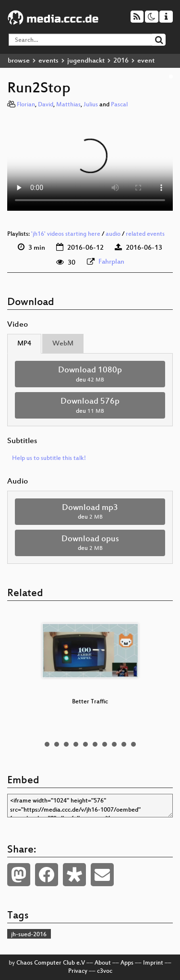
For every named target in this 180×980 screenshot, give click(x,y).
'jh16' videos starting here (66, 234)
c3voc (105, 971)
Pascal (119, 105)
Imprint (153, 963)
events (48, 61)
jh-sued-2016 (29, 935)
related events (145, 234)
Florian (26, 105)
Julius (91, 105)
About (103, 963)
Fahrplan (111, 262)
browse (19, 61)
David (46, 105)
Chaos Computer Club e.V (51, 963)
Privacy (78, 971)
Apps (127, 963)
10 (133, 744)
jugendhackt (86, 61)
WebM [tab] (63, 344)
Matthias (68, 105)
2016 (121, 61)
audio (113, 234)
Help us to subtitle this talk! (49, 458)
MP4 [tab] (24, 344)
